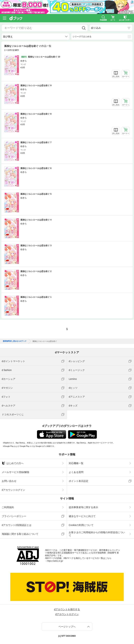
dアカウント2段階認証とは (17, 525)
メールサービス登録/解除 (16, 472)
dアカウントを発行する (67, 609)
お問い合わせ (9, 481)
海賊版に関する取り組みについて (20, 534)
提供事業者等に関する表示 (83, 507)
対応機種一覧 (76, 463)
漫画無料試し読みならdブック (15, 341)
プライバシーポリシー (14, 516)
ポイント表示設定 (79, 481)
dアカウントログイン (13, 490)
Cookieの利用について (81, 525)
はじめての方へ (13, 463)
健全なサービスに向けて (82, 516)
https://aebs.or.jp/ (55, 561)
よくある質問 (76, 472)
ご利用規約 (8, 507)
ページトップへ (67, 627)
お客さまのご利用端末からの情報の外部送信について (97, 534)
